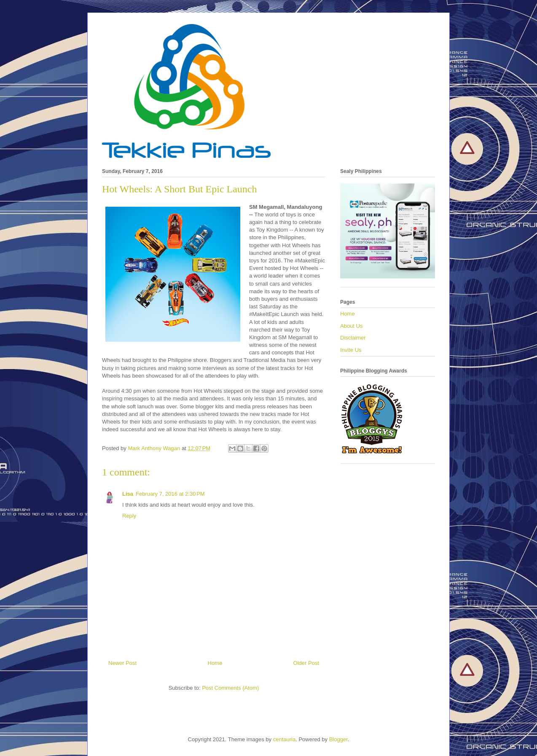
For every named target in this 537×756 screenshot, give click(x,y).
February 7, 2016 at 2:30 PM (170, 494)
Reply (129, 516)
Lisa (128, 494)
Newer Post (122, 663)
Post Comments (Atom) (230, 688)
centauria (284, 739)
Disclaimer (353, 338)
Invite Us (351, 350)
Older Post (306, 663)
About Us (351, 326)
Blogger (338, 739)
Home (215, 663)
